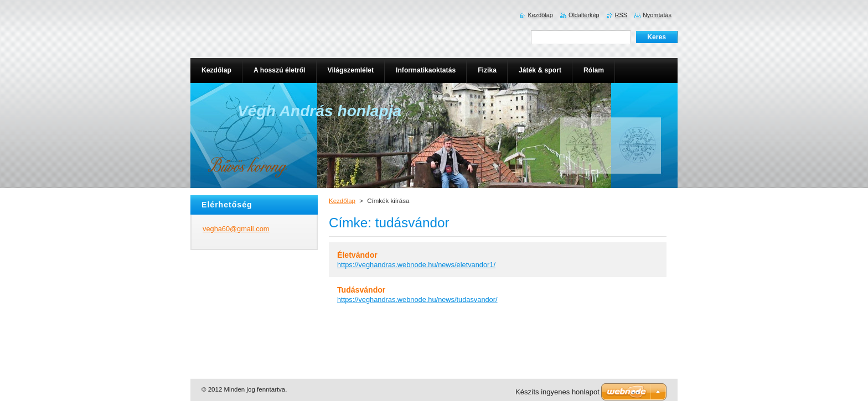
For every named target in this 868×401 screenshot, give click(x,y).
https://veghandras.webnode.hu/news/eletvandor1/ (416, 265)
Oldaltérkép (584, 15)
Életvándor (357, 255)
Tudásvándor (361, 290)
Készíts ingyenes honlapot (557, 392)
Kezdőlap (342, 201)
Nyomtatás (657, 15)
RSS (621, 15)
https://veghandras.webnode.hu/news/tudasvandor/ (417, 300)
